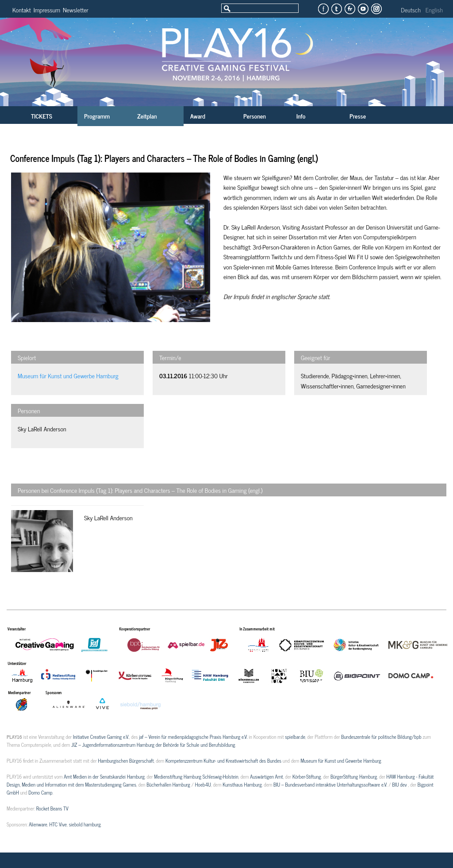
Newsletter (76, 10)
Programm (97, 116)
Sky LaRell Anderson (42, 428)
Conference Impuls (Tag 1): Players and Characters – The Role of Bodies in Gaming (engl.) (164, 158)
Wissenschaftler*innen (327, 386)
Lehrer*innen (385, 375)
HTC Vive (58, 824)
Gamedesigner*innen (381, 386)
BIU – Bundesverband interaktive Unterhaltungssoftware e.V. (330, 784)
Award (198, 116)
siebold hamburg (85, 824)
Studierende (315, 375)
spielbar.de (295, 737)
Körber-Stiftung (307, 776)
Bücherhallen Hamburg (168, 784)
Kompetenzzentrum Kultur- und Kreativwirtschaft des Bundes (223, 760)
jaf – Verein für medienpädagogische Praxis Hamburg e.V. (193, 737)
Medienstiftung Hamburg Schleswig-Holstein (196, 776)
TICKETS (42, 116)
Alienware (38, 824)
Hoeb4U (203, 784)
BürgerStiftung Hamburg (354, 776)
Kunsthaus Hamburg (242, 784)
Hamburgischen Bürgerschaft (126, 760)
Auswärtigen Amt (266, 776)
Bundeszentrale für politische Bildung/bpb (381, 737)
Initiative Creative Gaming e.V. (101, 737)
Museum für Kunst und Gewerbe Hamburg (68, 375)
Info (301, 116)
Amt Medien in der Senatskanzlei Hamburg (104, 776)
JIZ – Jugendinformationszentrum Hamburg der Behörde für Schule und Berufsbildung (153, 745)
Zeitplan (147, 116)
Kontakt (22, 10)
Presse (358, 116)
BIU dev (400, 784)
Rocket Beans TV (52, 808)
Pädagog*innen (349, 375)
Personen (255, 116)
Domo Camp (40, 792)
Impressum (47, 10)
